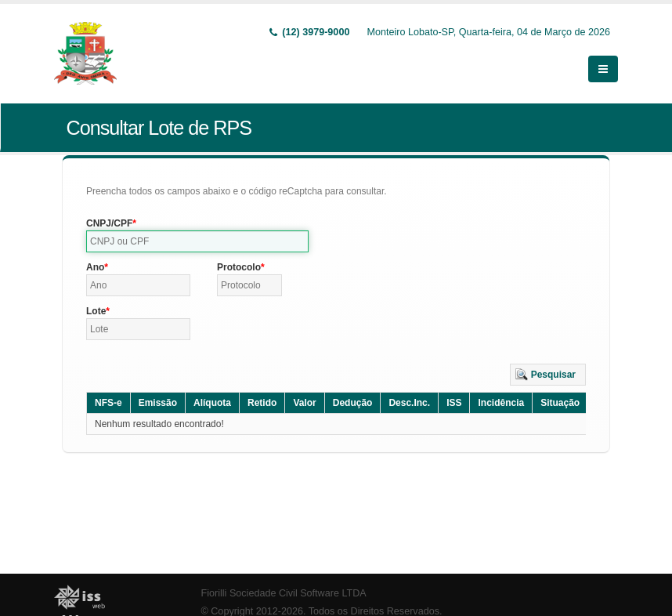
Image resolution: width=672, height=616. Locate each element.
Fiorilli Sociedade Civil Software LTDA (284, 593)
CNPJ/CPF (109, 223)
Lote (96, 311)
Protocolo (239, 267)
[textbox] (197, 241)
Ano (95, 267)
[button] (548, 375)
